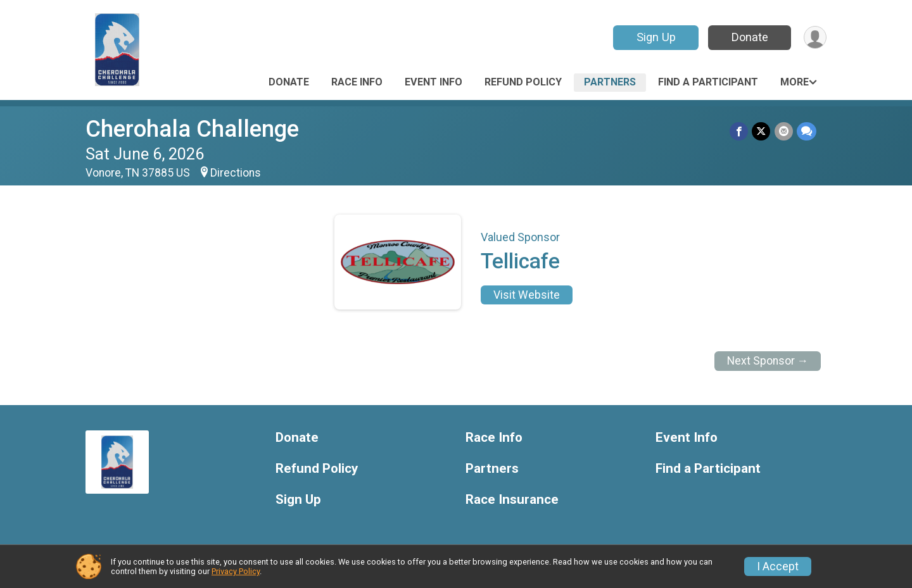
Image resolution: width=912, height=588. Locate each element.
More (795, 82)
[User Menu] (815, 38)
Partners (610, 82)
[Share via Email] (784, 131)
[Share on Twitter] (762, 131)
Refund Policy (523, 82)
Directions (236, 173)
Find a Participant (708, 82)
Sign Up (655, 37)
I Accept (778, 566)
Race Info (357, 82)
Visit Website (527, 295)
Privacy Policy (236, 571)
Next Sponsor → (768, 361)
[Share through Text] (807, 131)
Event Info (434, 82)
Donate (749, 37)
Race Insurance (512, 500)
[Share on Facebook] (739, 131)
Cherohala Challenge (192, 129)
